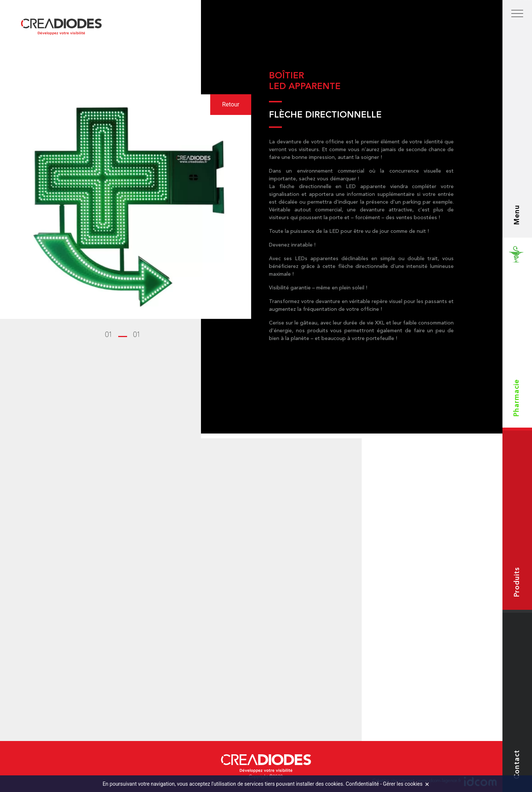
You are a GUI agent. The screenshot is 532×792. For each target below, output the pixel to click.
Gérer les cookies (403, 784)
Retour (231, 104)
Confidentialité (362, 784)
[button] (123, 335)
